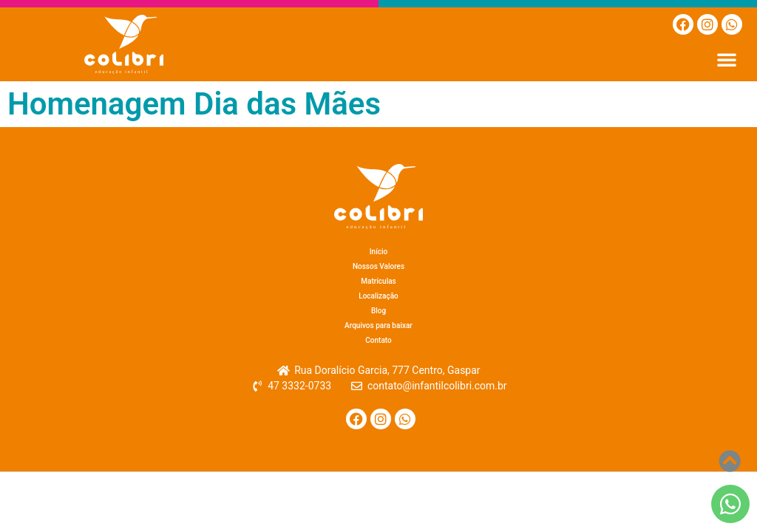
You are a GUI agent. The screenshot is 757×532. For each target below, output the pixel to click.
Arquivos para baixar (378, 325)
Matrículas (378, 281)
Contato (378, 340)
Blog (378, 311)
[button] (727, 59)
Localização (378, 296)
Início (378, 252)
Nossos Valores (378, 266)
